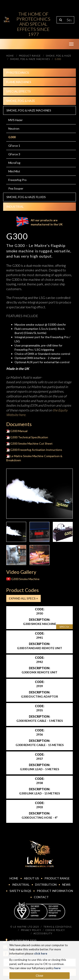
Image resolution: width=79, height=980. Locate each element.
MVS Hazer (15, 120)
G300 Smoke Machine (23, 579)
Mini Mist (14, 171)
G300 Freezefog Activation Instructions (34, 450)
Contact (41, 897)
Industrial (15, 207)
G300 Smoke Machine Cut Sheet (29, 443)
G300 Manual (17, 431)
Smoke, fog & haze (21, 101)
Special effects (19, 91)
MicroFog (14, 163)
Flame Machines (19, 82)
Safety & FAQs (20, 891)
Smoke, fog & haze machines (29, 110)
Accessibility (43, 933)
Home (14, 878)
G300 (12, 137)
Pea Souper (16, 188)
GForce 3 (14, 154)
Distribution (46, 885)
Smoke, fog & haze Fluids (26, 197)
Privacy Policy (31, 930)
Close (39, 976)
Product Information (55, 891)
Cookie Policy (55, 930)
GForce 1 (14, 146)
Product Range (57, 878)
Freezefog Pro (17, 180)
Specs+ (64, 627)
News (66, 885)
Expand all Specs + (23, 598)
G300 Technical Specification (27, 437)
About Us (31, 878)
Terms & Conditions (58, 927)
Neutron (14, 128)
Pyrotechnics (18, 73)
